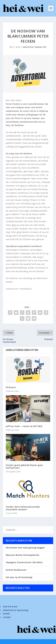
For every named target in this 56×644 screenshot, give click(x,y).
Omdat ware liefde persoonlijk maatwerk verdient (23, 508)
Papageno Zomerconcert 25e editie (24, 562)
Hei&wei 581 (40, 47)
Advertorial (28, 47)
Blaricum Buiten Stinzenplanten (23, 555)
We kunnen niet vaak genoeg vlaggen (25, 548)
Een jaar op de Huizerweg (19, 577)
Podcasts (11, 387)
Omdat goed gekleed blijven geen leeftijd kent (24, 466)
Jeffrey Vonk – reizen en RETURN (24, 426)
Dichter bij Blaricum (16, 570)
